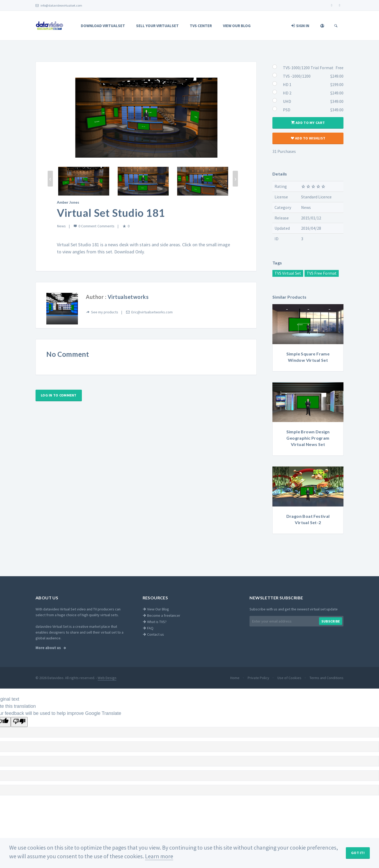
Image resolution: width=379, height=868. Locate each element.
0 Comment (87, 226)
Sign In (300, 26)
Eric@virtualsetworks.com (152, 312)
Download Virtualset (103, 26)
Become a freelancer (161, 615)
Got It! (358, 853)
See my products (105, 312)
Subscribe (331, 621)
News (61, 226)
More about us (49, 648)
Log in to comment (59, 395)
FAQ (148, 628)
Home (235, 678)
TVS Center (201, 26)
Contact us (153, 634)
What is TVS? (155, 622)
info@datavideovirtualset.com (59, 5)
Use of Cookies (290, 678)
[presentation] (50, 179)
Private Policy (259, 678)
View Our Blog (237, 26)
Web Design (107, 678)
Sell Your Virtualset (157, 26)
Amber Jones (68, 202)
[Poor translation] (19, 722)
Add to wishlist (308, 138)
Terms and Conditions (326, 678)
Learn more (159, 856)
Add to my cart (308, 123)
